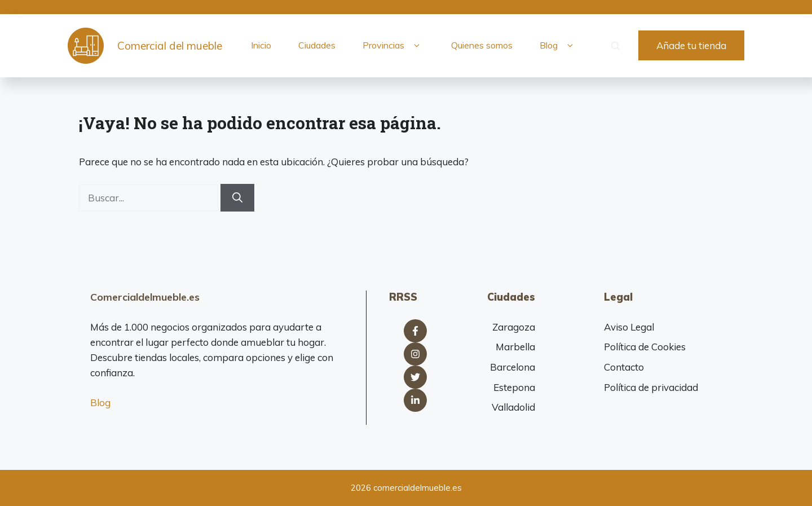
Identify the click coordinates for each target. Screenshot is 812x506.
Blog (559, 46)
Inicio (261, 45)
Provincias (393, 46)
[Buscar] (237, 198)
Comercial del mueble (170, 46)
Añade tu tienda (691, 45)
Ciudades (317, 45)
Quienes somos (482, 45)
